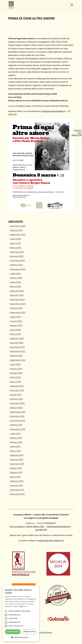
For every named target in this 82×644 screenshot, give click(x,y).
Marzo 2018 (15, 477)
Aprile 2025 (15, 243)
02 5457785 (41, 530)
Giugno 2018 (16, 468)
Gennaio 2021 (16, 399)
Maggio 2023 (16, 326)
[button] (21, 637)
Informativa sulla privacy (41, 632)
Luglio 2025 (15, 239)
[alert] (21, 613)
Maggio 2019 (16, 442)
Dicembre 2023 (17, 300)
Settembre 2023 (18, 313)
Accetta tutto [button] (13, 632)
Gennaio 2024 (17, 295)
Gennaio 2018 (16, 486)
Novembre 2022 (18, 351)
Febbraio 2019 (17, 455)
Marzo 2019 (15, 451)
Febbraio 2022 (17, 386)
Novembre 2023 (18, 304)
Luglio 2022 (15, 364)
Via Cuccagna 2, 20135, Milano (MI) (27, 527)
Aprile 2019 (15, 447)
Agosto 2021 (16, 395)
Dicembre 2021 (17, 390)
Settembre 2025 (18, 235)
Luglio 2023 (15, 317)
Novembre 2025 (18, 226)
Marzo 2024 (15, 287)
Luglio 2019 (15, 434)
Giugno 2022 (16, 369)
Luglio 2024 (15, 274)
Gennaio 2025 (17, 256)
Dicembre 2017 (17, 490)
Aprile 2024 (15, 282)
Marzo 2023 (15, 334)
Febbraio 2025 (17, 252)
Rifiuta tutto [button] (29, 632)
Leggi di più (23, 606)
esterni (55, 518)
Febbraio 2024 (17, 291)
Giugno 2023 (16, 321)
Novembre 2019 (17, 421)
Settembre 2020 (18, 412)
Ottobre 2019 (16, 425)
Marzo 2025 (15, 248)
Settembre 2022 (18, 360)
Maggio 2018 (16, 472)
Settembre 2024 (18, 269)
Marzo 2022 (15, 382)
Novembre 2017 (17, 494)
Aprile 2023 (15, 330)
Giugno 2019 (16, 438)
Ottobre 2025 (16, 230)
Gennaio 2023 (17, 343)
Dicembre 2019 (17, 416)
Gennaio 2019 (16, 460)
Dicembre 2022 (17, 347)
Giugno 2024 (16, 278)
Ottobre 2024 (16, 265)
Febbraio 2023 (17, 339)
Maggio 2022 (16, 373)
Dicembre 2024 (17, 261)
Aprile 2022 (15, 377)
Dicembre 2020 (17, 403)
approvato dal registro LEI (51, 541)
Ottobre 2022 (16, 356)
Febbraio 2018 (17, 481)
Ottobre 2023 (16, 308)
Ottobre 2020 (16, 408)
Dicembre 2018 (17, 464)
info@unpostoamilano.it (53, 111)
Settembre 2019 (17, 429)
